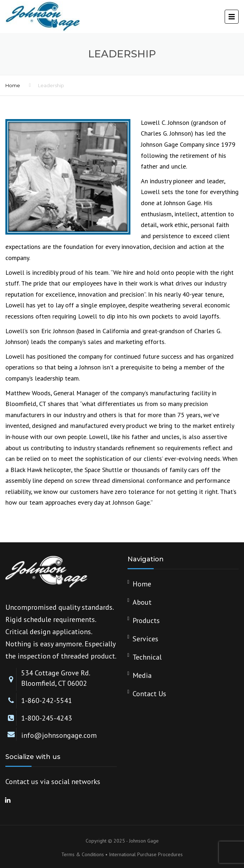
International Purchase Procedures (146, 854)
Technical (147, 657)
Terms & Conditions (83, 854)
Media (142, 675)
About (142, 602)
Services (145, 639)
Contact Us (149, 694)
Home (13, 85)
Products (146, 621)
